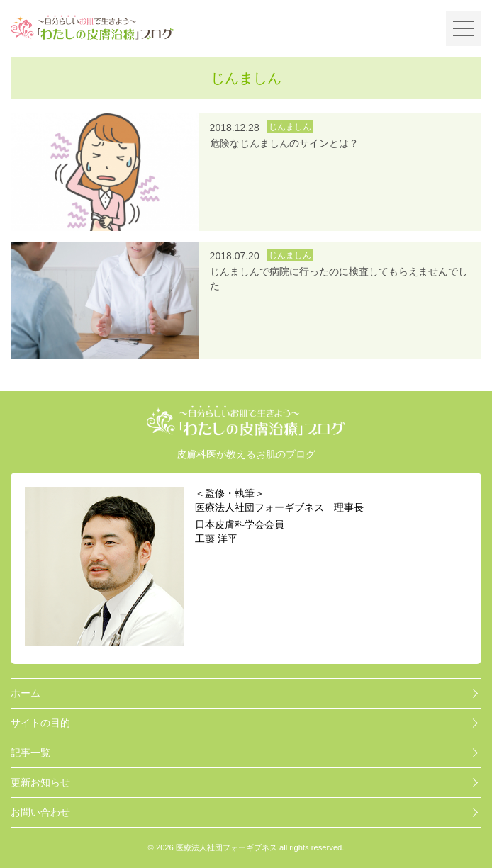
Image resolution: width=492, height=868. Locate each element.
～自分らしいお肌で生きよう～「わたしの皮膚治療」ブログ (92, 28)
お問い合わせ (40, 812)
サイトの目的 (40, 723)
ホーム (26, 693)
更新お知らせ (40, 782)
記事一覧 (30, 753)
